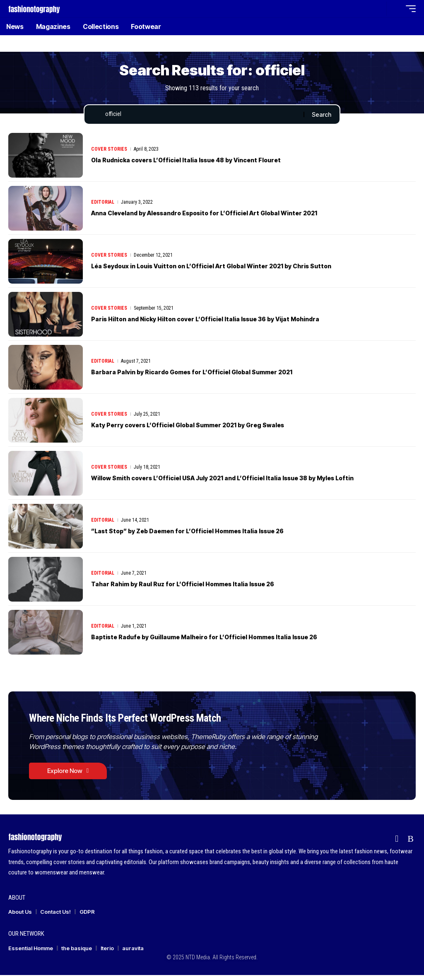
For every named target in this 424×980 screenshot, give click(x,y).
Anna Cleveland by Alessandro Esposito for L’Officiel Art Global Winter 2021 (227, 215)
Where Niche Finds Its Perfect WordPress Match (145, 720)
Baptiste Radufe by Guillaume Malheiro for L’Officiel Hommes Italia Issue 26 (226, 639)
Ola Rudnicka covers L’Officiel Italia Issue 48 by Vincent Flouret (205, 162)
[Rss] (411, 844)
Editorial (103, 204)
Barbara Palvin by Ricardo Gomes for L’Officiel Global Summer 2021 (211, 374)
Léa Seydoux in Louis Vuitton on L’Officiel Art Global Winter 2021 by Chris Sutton (234, 268)
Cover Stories (109, 151)
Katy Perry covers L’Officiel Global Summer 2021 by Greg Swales (206, 427)
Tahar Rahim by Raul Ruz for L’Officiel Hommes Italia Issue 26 (200, 586)
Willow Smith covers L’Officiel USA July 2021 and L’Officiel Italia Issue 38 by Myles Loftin (249, 480)
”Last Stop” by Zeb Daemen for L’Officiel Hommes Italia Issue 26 (206, 533)
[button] (378, 9)
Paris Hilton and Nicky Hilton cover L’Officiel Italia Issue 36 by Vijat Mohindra (228, 321)
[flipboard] (397, 844)
